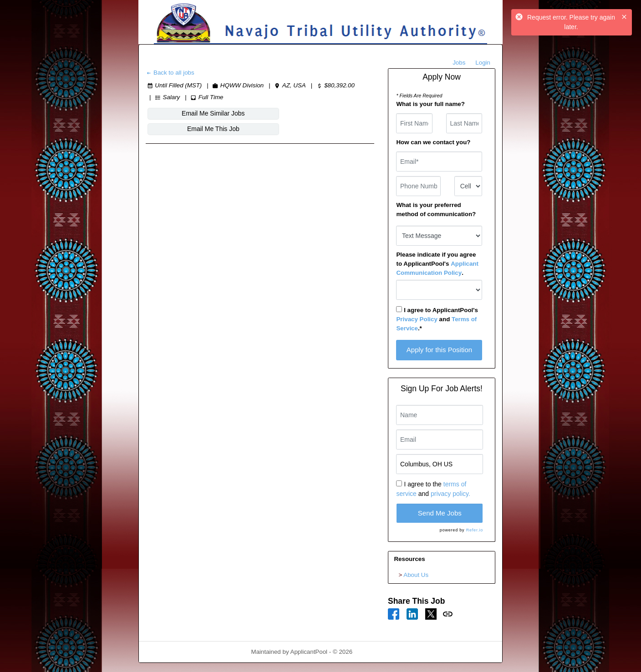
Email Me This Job (266, 113)
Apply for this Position (439, 350)
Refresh (379, 652)
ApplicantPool (309, 652)
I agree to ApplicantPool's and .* (437, 319)
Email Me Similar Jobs (185, 113)
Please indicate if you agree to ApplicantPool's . (437, 264)
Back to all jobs (170, 73)
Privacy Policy (417, 319)
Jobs (459, 63)
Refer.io (475, 530)
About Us (416, 575)
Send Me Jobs (440, 513)
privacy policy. (450, 494)
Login (483, 63)
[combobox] (468, 186)
